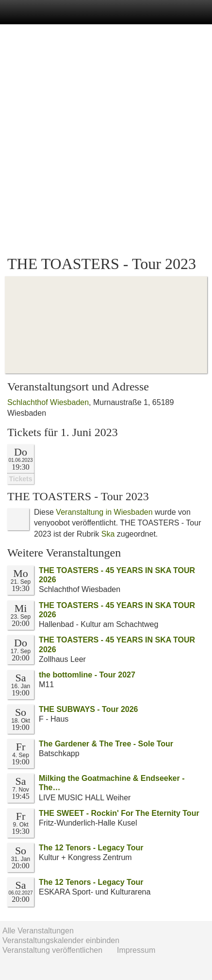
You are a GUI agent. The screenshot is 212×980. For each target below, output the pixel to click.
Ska (108, 534)
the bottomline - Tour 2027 (87, 675)
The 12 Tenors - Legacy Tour (91, 848)
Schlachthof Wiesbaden (48, 402)
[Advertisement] (106, 140)
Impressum (136, 950)
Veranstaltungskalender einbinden (61, 940)
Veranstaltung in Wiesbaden (104, 512)
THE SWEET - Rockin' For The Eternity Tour (119, 813)
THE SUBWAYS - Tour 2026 (89, 709)
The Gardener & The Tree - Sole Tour (106, 744)
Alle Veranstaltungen (38, 931)
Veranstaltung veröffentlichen (52, 950)
